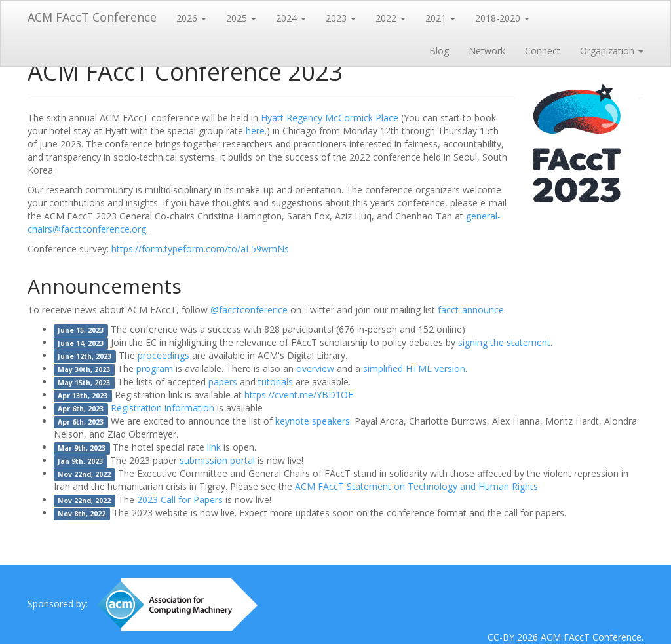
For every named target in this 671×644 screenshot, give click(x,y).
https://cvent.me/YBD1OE (299, 395)
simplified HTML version (414, 369)
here (255, 131)
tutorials (276, 382)
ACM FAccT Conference (92, 17)
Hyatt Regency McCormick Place (330, 118)
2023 (341, 18)
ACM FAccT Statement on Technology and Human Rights (416, 486)
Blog (439, 51)
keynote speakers (313, 421)
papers (223, 382)
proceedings (163, 355)
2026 (191, 18)
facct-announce (471, 310)
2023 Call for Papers (180, 500)
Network (487, 51)
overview (315, 369)
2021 (440, 18)
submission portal (217, 460)
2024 (291, 18)
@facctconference (249, 310)
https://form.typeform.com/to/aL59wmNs (200, 249)
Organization (612, 51)
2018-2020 (502, 18)
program (155, 369)
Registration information (163, 408)
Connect (543, 51)
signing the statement (504, 342)
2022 (391, 18)
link (214, 447)
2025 (241, 18)
